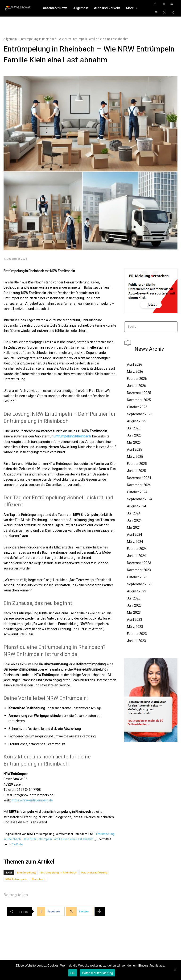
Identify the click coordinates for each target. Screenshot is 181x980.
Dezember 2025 (139, 393)
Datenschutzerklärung (97, 973)
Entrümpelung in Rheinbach (59, 872)
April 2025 (135, 449)
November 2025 (139, 400)
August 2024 (137, 506)
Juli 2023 (134, 598)
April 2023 (135, 620)
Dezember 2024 (139, 478)
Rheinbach (39, 879)
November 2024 (139, 485)
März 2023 (135, 627)
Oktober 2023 (137, 577)
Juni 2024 (134, 520)
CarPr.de (17, 844)
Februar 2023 (137, 634)
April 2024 (135, 535)
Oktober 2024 (137, 492)
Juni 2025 (134, 435)
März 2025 (135, 457)
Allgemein (10, 39)
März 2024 (135, 542)
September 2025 (140, 414)
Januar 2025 (136, 471)
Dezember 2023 (139, 563)
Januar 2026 (136, 386)
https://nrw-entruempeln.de (32, 800)
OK (73, 973)
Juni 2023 (134, 605)
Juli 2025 (134, 428)
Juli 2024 (134, 513)
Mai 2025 (134, 442)
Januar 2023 (136, 641)
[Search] (172, 327)
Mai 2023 (134, 612)
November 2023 (139, 570)
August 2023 (137, 591)
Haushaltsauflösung (94, 872)
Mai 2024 (134, 527)
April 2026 (135, 364)
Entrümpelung (27, 872)
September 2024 (140, 499)
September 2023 (140, 584)
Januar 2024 (136, 556)
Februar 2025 (137, 464)
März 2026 (135, 372)
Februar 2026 (137, 379)
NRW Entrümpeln (16, 879)
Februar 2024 (137, 549)
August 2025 (137, 421)
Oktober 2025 (137, 407)
